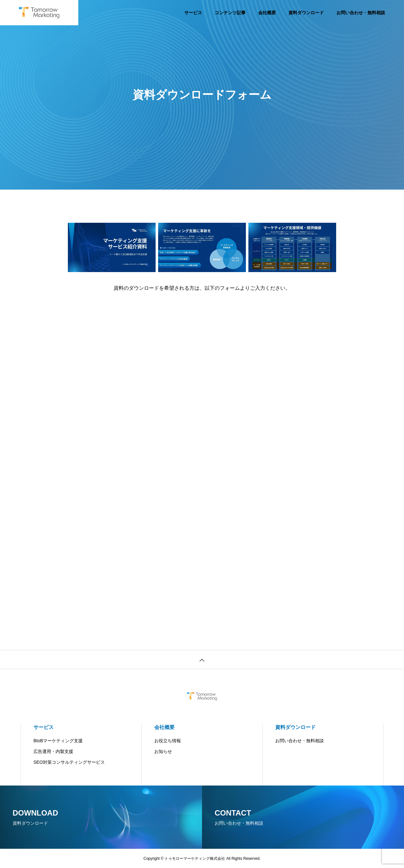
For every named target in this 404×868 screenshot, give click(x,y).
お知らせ (163, 751)
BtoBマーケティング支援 (58, 741)
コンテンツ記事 (230, 13)
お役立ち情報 (168, 741)
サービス (193, 13)
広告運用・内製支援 (53, 751)
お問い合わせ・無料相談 (361, 13)
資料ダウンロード (306, 13)
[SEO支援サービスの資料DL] (201, 453)
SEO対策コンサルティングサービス (69, 762)
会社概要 (267, 13)
